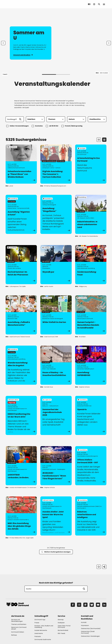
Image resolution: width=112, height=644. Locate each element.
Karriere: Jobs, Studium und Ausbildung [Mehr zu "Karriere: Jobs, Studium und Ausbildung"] (44, 627)
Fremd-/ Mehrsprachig (72, 126)
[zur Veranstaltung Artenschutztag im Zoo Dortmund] (91, 164)
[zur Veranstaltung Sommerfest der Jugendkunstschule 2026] (56, 415)
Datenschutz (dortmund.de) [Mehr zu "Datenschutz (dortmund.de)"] (91, 629)
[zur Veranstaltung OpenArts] (91, 415)
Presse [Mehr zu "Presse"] (37, 623)
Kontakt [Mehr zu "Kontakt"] (84, 622)
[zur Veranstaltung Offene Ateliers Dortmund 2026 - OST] (91, 466)
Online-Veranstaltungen (18, 126)
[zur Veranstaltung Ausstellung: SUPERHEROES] (91, 365)
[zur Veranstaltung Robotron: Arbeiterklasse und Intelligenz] (91, 516)
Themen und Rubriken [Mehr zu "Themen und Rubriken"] (19, 624)
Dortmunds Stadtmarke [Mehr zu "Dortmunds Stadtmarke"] (43, 640)
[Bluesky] (92, 605)
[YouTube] (98, 605)
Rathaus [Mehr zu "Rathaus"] (14, 635)
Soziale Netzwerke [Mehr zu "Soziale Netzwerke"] (41, 630)
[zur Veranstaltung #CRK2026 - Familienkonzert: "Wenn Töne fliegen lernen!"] (56, 466)
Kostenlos (37, 126)
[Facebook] (73, 605)
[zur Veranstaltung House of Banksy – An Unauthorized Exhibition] (56, 365)
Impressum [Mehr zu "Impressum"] (85, 625)
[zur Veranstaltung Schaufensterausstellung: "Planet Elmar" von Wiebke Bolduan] (21, 164)
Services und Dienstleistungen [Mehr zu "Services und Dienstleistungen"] (17, 620)
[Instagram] (79, 605)
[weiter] (109, 43)
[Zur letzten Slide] (3, 43)
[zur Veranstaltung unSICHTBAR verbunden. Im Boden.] (21, 466)
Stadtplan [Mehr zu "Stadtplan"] (61, 623)
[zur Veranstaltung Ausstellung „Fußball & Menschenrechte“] (21, 315)
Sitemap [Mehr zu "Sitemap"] (61, 620)
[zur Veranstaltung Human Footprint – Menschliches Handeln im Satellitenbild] (91, 315)
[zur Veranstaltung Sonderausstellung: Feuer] (91, 265)
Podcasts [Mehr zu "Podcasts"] (38, 636)
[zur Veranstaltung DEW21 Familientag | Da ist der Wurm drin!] (21, 415)
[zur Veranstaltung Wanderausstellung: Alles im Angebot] (21, 365)
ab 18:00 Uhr (52, 126)
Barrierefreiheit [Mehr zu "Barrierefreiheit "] (63, 630)
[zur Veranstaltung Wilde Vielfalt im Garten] (56, 315)
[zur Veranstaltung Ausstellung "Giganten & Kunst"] (21, 214)
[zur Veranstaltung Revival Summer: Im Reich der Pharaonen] (21, 265)
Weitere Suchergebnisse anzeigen (56, 552)
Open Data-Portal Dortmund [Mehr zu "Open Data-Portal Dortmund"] (64, 627)
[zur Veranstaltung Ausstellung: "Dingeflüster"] (56, 214)
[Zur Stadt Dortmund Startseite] (18, 4)
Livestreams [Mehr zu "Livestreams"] (39, 633)
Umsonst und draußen (23, 55)
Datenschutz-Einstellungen (90, 636)
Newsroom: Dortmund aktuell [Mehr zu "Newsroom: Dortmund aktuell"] (19, 628)
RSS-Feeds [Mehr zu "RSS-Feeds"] (61, 633)
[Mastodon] (85, 605)
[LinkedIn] (104, 605)
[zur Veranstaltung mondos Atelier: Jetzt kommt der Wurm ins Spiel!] (56, 516)
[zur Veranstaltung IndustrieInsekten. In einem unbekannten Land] (91, 214)
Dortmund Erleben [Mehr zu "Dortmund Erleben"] (18, 632)
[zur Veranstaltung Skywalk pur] (56, 265)
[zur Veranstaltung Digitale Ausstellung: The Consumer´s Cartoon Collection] (56, 164)
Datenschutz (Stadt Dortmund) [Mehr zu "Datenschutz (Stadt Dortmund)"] (88, 632)
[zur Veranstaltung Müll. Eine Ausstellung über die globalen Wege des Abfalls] (21, 516)
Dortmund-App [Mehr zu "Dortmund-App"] (40, 620)
